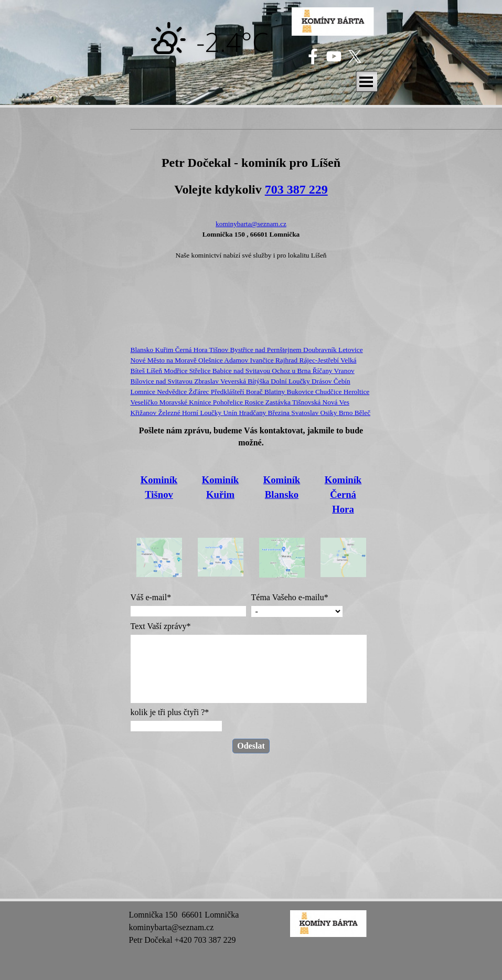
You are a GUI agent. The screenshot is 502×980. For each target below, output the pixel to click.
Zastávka (279, 402)
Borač (255, 392)
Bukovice (301, 392)
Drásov (323, 381)
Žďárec (200, 392)
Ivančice (263, 360)
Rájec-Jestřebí (320, 360)
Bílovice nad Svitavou (163, 381)
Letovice (351, 350)
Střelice (201, 371)
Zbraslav (207, 381)
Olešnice (211, 360)
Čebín (342, 381)
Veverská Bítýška (245, 381)
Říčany (323, 371)
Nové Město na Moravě (165, 360)
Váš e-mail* (151, 597)
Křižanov (145, 413)
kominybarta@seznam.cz (251, 224)
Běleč (362, 413)
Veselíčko (145, 402)
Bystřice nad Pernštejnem (266, 350)
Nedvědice (173, 392)
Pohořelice (229, 402)
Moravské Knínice (186, 402)
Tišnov (220, 350)
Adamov (237, 360)
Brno (347, 413)
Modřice (176, 371)
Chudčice (329, 392)
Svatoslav (306, 413)
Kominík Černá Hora (343, 494)
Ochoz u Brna (292, 371)
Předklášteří (228, 392)
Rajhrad (287, 360)
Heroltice (357, 392)
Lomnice (144, 392)
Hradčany (253, 413)
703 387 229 (296, 189)
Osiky (330, 413)
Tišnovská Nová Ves (321, 402)
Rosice (255, 402)
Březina (280, 413)
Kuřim (165, 350)
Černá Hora (192, 350)
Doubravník (321, 350)
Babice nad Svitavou (242, 371)
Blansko (143, 350)
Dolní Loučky (291, 381)
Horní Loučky (202, 413)
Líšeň (155, 371)
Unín (231, 413)
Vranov (344, 371)
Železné (170, 413)
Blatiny (276, 392)
